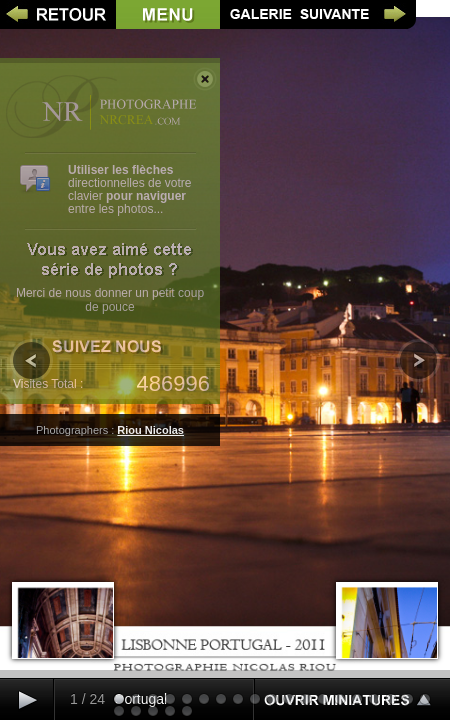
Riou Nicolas (150, 430)
